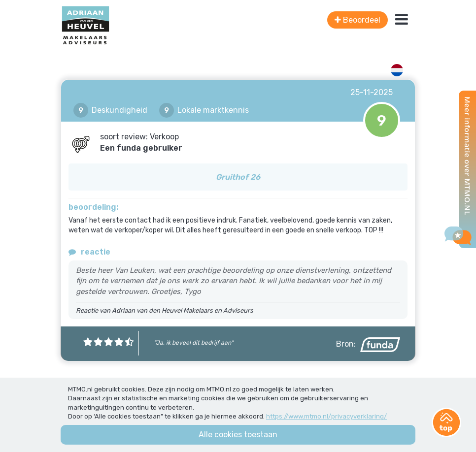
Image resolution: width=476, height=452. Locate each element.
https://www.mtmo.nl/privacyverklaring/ (326, 416)
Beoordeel (357, 20)
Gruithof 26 (238, 177)
